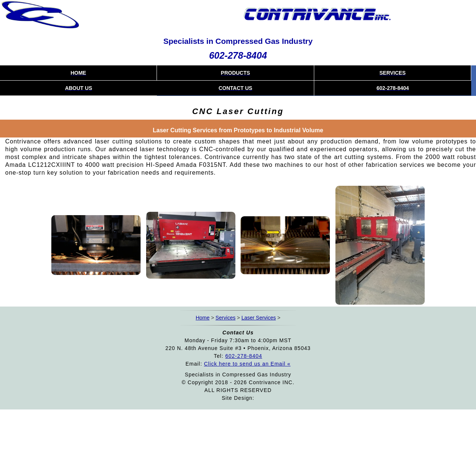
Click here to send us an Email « (247, 364)
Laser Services (259, 318)
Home (202, 318)
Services (226, 318)
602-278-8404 (238, 55)
